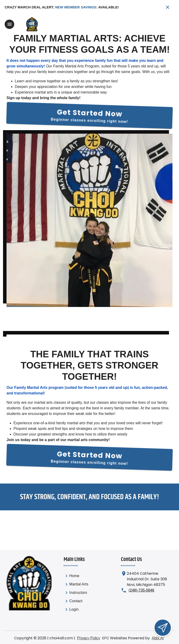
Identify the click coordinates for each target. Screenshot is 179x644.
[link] (76, 576)
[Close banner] (168, 7)
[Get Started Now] (90, 115)
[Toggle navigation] (9, 24)
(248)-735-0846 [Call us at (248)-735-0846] (141, 590)
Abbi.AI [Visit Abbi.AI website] (158, 637)
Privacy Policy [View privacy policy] (89, 637)
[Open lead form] (163, 628)
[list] (76, 593)
